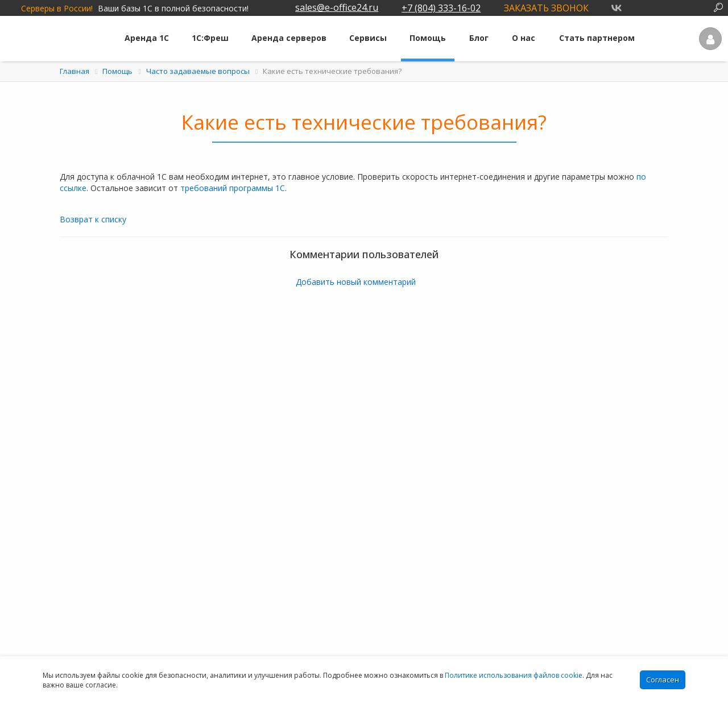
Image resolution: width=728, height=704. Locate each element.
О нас (524, 38)
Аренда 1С (147, 38)
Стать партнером (597, 38)
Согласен (663, 680)
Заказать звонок (546, 8)
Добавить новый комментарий (356, 282)
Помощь (428, 38)
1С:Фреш (210, 38)
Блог (479, 38)
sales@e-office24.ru (337, 7)
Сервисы (368, 38)
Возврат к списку (93, 219)
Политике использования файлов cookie (514, 675)
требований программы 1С (233, 188)
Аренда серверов (289, 38)
